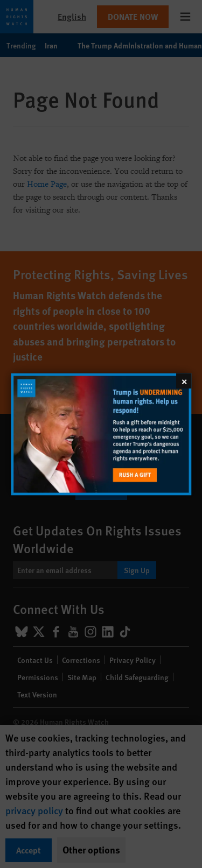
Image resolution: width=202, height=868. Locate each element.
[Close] (184, 380)
